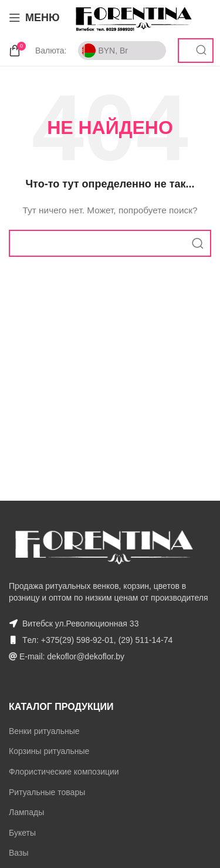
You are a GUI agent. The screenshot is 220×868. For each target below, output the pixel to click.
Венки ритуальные (44, 731)
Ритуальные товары (47, 792)
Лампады (26, 812)
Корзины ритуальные (49, 751)
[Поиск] (110, 243)
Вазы (18, 853)
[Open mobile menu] (34, 18)
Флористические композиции (64, 772)
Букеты (22, 833)
